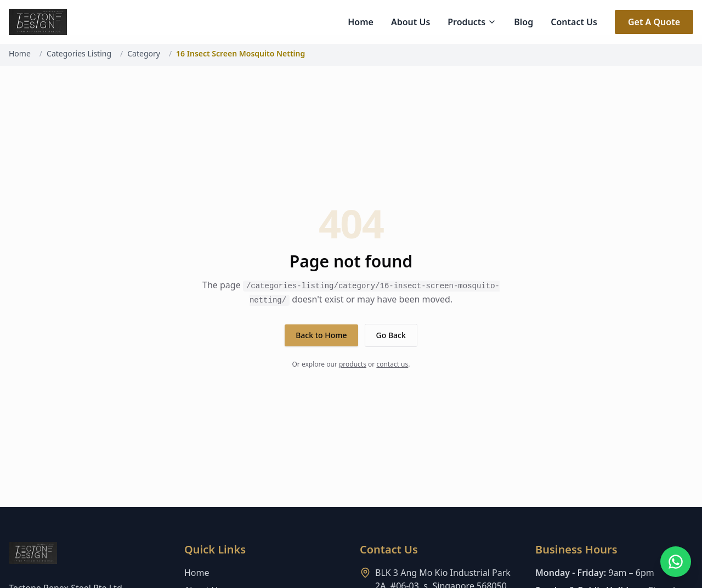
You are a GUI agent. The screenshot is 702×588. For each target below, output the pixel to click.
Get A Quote (654, 22)
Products (472, 22)
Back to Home (321, 335)
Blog (523, 22)
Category (144, 53)
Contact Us (574, 22)
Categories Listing (79, 53)
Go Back (391, 335)
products (353, 364)
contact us (392, 364)
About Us (411, 22)
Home (361, 22)
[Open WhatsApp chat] (676, 562)
